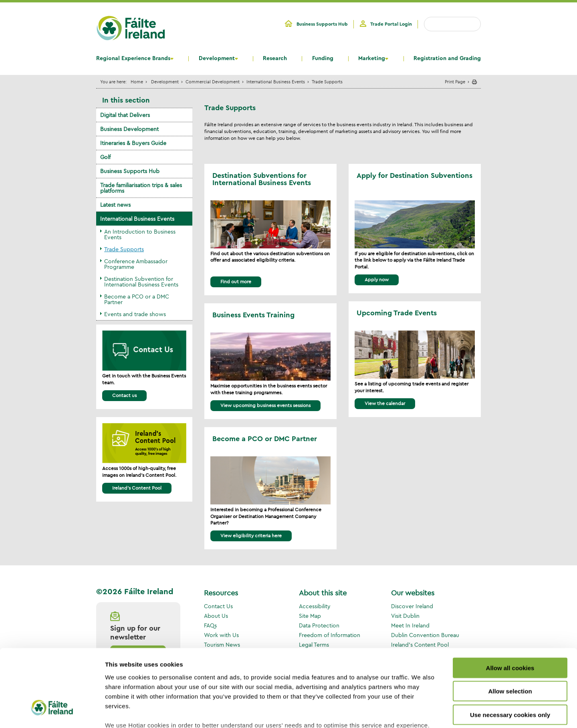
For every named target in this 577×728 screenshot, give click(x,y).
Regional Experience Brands (133, 58)
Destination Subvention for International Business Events (141, 282)
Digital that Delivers (125, 115)
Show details (421, 712)
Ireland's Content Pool (137, 488)
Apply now (377, 279)
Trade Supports (124, 249)
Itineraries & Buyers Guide (133, 143)
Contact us (124, 395)
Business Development (129, 129)
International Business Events (276, 82)
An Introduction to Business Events (140, 234)
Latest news (115, 205)
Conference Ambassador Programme (136, 264)
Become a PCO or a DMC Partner (137, 299)
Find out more (236, 281)
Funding (323, 58)
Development (217, 58)
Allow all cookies (510, 604)
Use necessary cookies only (510, 651)
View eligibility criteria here (251, 535)
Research (275, 58)
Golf (105, 157)
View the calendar (385, 403)
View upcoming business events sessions (265, 405)
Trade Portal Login (391, 24)
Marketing (372, 58)
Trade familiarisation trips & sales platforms (141, 188)
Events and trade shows (135, 314)
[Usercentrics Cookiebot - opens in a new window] (52, 712)
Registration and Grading (447, 58)
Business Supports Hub (322, 24)
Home (137, 82)
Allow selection (510, 628)
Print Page (455, 82)
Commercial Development (213, 82)
